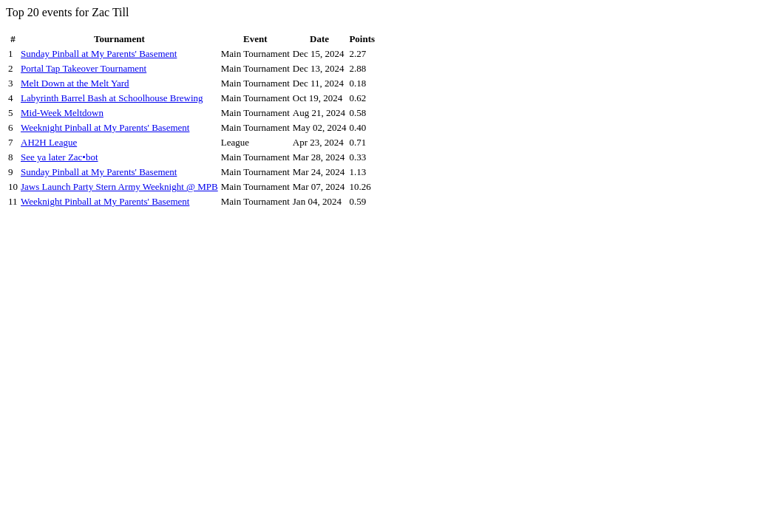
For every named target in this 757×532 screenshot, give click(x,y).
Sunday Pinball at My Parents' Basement (99, 54)
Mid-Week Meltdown (62, 113)
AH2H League (49, 142)
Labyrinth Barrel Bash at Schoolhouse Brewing (112, 98)
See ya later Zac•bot (60, 157)
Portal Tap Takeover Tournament (84, 68)
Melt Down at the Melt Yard (75, 83)
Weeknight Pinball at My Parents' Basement (105, 127)
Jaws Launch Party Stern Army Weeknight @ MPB (119, 187)
